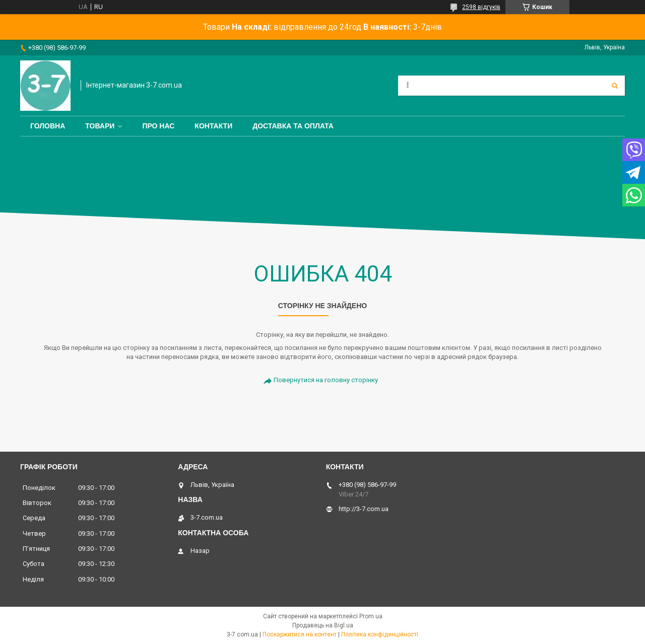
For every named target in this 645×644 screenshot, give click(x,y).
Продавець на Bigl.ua (323, 625)
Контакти (213, 126)
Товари (100, 126)
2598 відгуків (481, 7)
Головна (48, 126)
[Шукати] (615, 86)
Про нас (158, 126)
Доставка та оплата (293, 126)
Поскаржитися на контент (300, 634)
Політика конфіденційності (380, 634)
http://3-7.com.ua (364, 509)
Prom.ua (371, 616)
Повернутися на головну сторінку (326, 380)
